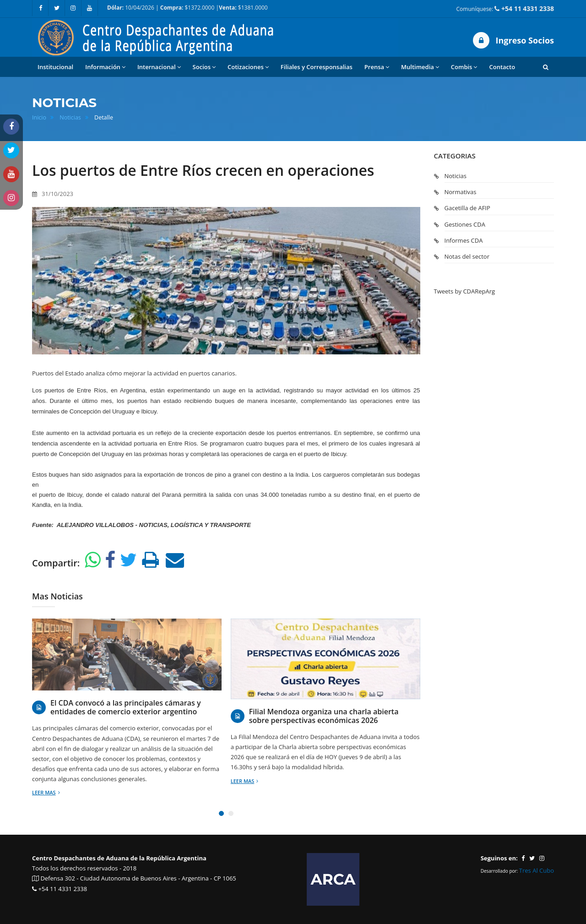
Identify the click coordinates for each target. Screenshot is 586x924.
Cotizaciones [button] (248, 67)
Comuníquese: (505, 8)
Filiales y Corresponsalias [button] (317, 67)
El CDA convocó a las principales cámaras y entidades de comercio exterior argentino (126, 707)
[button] (546, 67)
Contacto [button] (502, 67)
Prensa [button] (377, 67)
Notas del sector (467, 256)
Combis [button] (464, 67)
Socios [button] (204, 67)
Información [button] (105, 67)
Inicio (39, 117)
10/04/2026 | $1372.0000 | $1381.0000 (187, 8)
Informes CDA (464, 240)
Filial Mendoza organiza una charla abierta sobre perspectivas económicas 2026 (324, 716)
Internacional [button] (159, 67)
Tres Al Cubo (537, 870)
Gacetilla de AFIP (467, 208)
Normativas (461, 192)
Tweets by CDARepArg (465, 291)
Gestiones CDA (465, 224)
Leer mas (46, 792)
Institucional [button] (55, 67)
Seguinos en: (499, 858)
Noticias (70, 117)
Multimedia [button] (420, 67)
